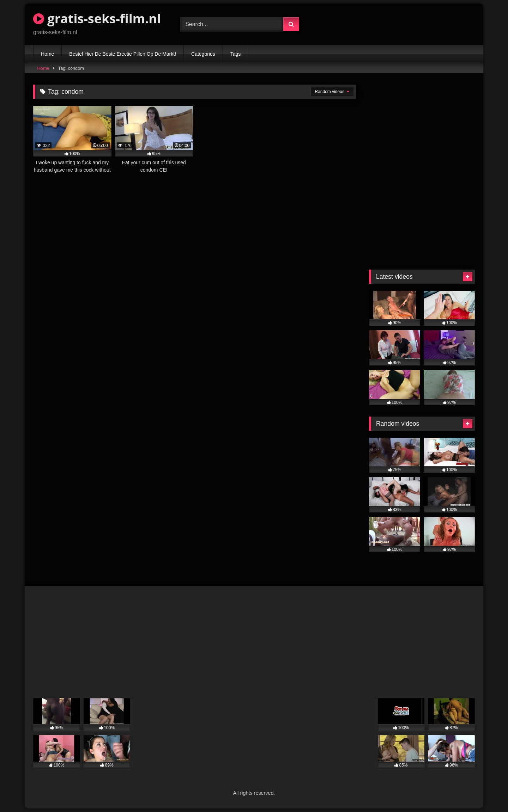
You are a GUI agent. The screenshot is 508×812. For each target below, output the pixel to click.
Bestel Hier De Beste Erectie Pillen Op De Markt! (123, 54)
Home (47, 54)
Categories (203, 54)
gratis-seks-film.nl (97, 19)
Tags (236, 54)
